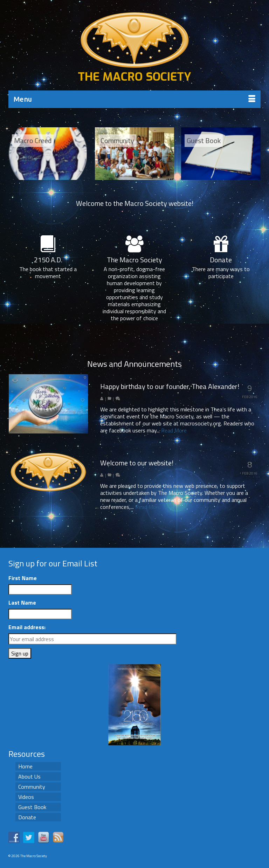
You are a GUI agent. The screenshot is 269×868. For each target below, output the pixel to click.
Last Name (22, 603)
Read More (174, 430)
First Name (23, 578)
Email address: (27, 627)
